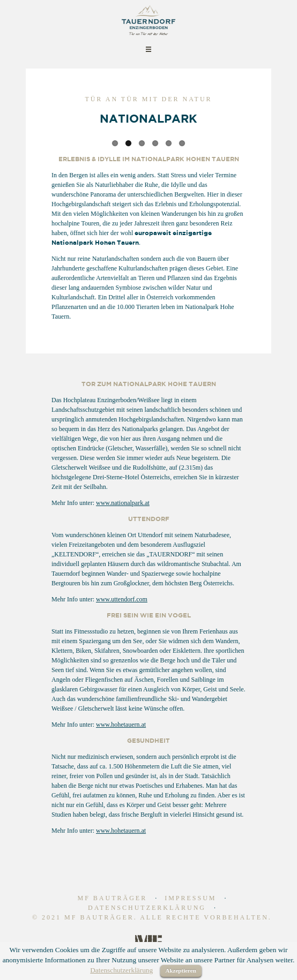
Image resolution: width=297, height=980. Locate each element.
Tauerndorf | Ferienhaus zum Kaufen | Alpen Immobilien (148, 20)
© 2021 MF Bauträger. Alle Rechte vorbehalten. (152, 917)
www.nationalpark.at (123, 503)
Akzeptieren (181, 970)
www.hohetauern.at (121, 725)
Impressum (190, 898)
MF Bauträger (112, 898)
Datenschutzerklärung (147, 908)
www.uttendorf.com (122, 599)
